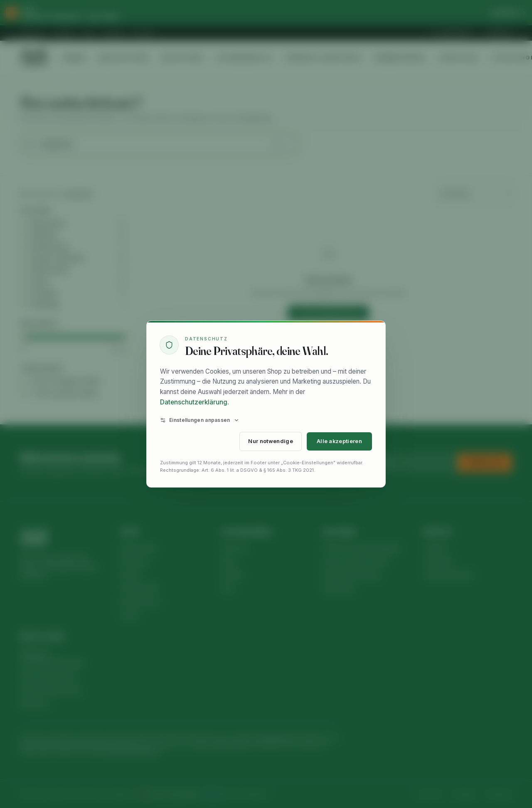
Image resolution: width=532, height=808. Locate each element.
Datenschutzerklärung (194, 402)
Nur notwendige (270, 441)
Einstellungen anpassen (200, 420)
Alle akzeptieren (339, 441)
